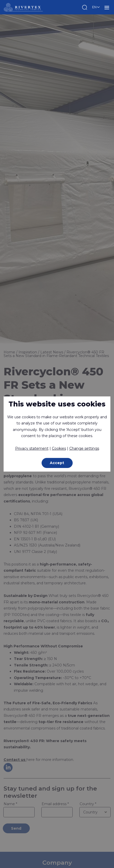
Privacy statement (32, 448)
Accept (57, 463)
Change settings (84, 448)
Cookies (59, 448)
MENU (107, 7)
